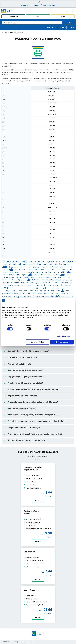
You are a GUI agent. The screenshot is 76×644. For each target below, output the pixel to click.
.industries (68, 285)
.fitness (14, 280)
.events (42, 277)
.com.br (29, 267)
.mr (68, 294)
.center (5, 270)
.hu (38, 285)
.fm (24, 280)
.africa (43, 262)
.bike (65, 265)
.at (19, 265)
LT (68, 11)
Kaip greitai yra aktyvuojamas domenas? (25, 377)
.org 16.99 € (71, 28)
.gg (71, 280)
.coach (6, 272)
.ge (67, 280)
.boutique (23, 267)
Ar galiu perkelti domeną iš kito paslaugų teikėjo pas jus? (33, 390)
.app (70, 262)
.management (6, 294)
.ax (30, 265)
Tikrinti (69, 23)
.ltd (45, 291)
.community (30, 272)
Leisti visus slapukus (62, 342)
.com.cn (65, 270)
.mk (45, 294)
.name (23, 296)
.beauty (45, 265)
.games (58, 280)
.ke (61, 288)
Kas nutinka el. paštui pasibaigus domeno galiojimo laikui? (33, 415)
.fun (33, 280)
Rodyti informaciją (63, 336)
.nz (72, 296)
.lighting (26, 291)
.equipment (19, 277)
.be (39, 265)
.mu (9, 296)
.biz (5, 267)
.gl (12, 283)
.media (34, 294)
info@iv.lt (36, 5)
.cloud (36, 270)
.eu (8, 262)
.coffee (17, 272)
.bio (69, 265)
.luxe (52, 291)
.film (69, 277)
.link (32, 291)
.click (23, 270)
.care (57, 267)
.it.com (23, 272)
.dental (5, 275)
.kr (65, 288)
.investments (30, 288)
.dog (35, 275)
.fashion (60, 277)
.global (16, 283)
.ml (48, 294)
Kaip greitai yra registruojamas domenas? (26, 371)
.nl (52, 296)
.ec (45, 275)
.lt (3, 262)
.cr (58, 272)
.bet (56, 264)
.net (24, 262)
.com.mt (4, 296)
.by (43, 267)
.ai (56, 262)
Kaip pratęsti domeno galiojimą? (22, 409)
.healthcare (65, 283)
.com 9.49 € (62, 28)
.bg (60, 264)
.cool (54, 272)
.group (38, 283)
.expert (48, 277)
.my (18, 296)
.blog (11, 267)
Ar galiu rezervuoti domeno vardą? (23, 396)
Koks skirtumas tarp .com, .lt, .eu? (22, 358)
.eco (49, 275)
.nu (62, 296)
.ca (47, 267)
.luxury (58, 291)
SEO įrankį (43, 79)
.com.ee (69, 275)
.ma (67, 291)
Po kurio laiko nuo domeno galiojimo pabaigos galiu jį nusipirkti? (36, 421)
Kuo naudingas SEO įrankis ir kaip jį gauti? (26, 441)
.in (62, 285)
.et (36, 277)
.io (37, 288)
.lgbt (14, 291)
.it (44, 288)
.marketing (16, 294)
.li (17, 291)
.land (71, 288)
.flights (20, 280)
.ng (43, 296)
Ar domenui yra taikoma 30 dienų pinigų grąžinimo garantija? (35, 434)
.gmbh (23, 283)
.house (29, 285)
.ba (34, 264)
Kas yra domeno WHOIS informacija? (24, 428)
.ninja (47, 296)
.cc (71, 267)
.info (5, 288)
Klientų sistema (13, 16)
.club (43, 270)
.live (36, 291)
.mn (52, 294)
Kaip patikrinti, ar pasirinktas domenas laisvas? (28, 351)
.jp (58, 288)
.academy (32, 262)
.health (57, 283)
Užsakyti (38, 501)
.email (6, 277)
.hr (33, 285)
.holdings (10, 285)
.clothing (29, 270)
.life (20, 291)
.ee (62, 275)
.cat (67, 267)
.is (40, 288)
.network (31, 296)
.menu (40, 294)
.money (63, 294)
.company (39, 272)
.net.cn (58, 270)
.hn (5, 285)
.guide (45, 283)
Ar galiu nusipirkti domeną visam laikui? (25, 383)
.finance (5, 280)
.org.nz (67, 296)
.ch (11, 270)
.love (41, 291)
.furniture (44, 280)
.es (26, 277)
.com (16, 262)
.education (55, 275)
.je (48, 288)
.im (53, 285)
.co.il (49, 285)
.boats (16, 267)
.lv (63, 291)
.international (21, 288)
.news (38, 296)
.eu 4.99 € (54, 28)
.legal (8, 291)
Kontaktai (24, 5)
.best (51, 264)
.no (57, 296)
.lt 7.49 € (48, 28)
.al (60, 262)
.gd (64, 280)
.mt (71, 294)
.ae (39, 262)
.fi (65, 277)
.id (41, 285)
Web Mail (63, 16)
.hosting (23, 285)
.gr (27, 283)
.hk (71, 283)
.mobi (57, 294)
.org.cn (48, 270)
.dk (30, 275)
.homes (16, 285)
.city (16, 270)
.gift (4, 283)
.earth (41, 275)
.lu (48, 291)
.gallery (51, 280)
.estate (32, 277)
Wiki (38, 16)
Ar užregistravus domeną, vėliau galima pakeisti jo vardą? (33, 402)
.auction (25, 265)
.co (71, 270)
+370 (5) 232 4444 (49, 5)
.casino (62, 267)
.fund (38, 280)
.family (54, 277)
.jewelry (53, 288)
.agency (50, 262)
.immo (57, 285)
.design (12, 275)
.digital (24, 275)
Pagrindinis (5, 33)
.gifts (8, 283)
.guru (51, 283)
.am (63, 262)
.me (28, 294)
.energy (12, 277)
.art (6, 264)
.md (23, 294)
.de (69, 272)
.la (68, 288)
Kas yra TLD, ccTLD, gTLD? (19, 364)
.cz (63, 272)
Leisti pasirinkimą (38, 342)
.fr (29, 280)
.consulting (48, 272)
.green (32, 283)
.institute (13, 288)
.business (37, 267)
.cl (19, 270)
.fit (10, 280)
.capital (52, 267)
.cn (53, 270)
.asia (14, 264)
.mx (13, 296)
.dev (18, 275)
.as (10, 264)
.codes (11, 272)
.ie (45, 285)
